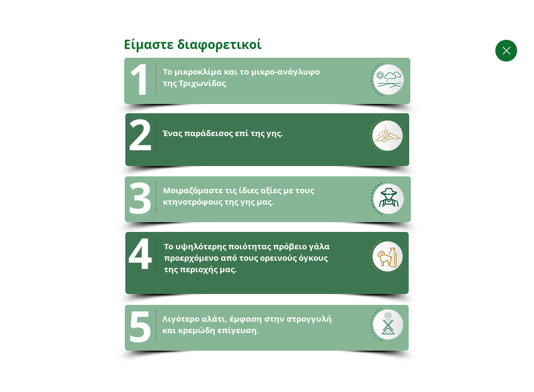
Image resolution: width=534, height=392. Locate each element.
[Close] (506, 51)
